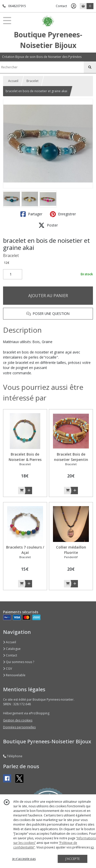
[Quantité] (13, 274)
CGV (8, 669)
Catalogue (12, 649)
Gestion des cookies (18, 720)
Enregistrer (63, 214)
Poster (48, 225)
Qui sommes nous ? (19, 662)
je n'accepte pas (24, 859)
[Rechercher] (90, 67)
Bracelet (32, 81)
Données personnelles (19, 727)
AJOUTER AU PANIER (48, 296)
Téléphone (13, 756)
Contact (61, 6)
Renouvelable (14, 675)
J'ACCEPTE (73, 859)
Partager (31, 214)
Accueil (13, 81)
